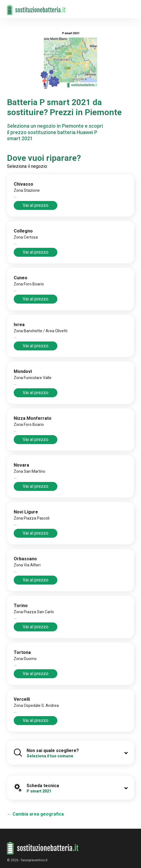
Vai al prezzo (36, 205)
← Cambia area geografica (35, 814)
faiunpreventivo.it (34, 860)
